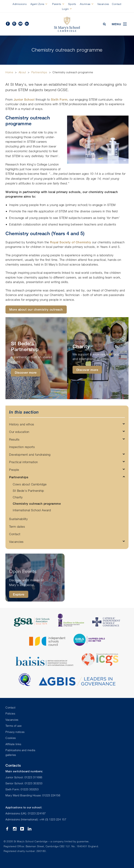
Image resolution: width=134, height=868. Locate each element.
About (22, 72)
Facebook (8, 24)
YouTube (20, 24)
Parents (57, 4)
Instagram (14, 24)
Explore (19, 594)
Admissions (20, 4)
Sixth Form (59, 99)
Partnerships (39, 72)
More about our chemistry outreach (36, 309)
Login (65, 9)
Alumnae (85, 4)
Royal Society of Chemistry (70, 242)
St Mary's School (67, 24)
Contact (117, 4)
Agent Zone (37, 4)
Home (9, 72)
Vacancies (103, 4)
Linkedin (27, 24)
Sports (72, 4)
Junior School (24, 99)
